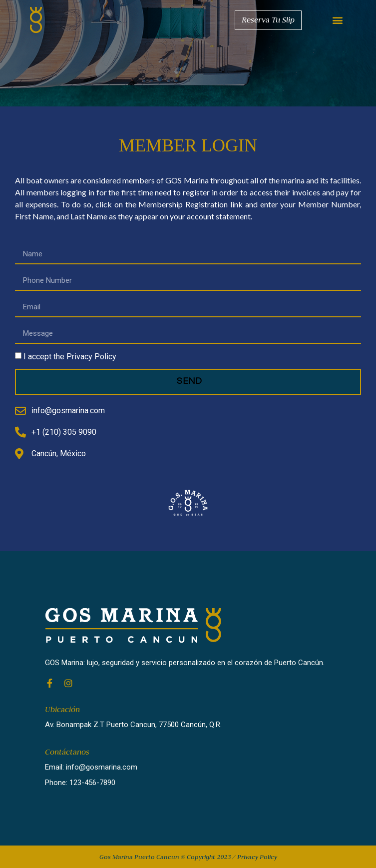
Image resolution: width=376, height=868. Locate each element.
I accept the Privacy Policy (70, 357)
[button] (338, 20)
